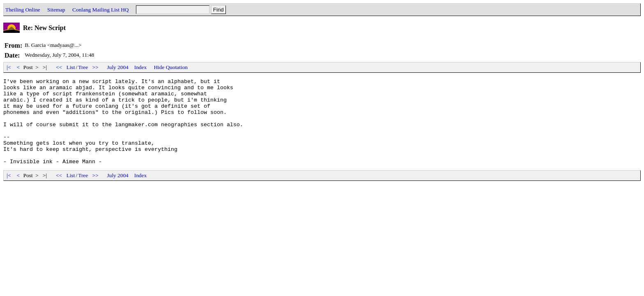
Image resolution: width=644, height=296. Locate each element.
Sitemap (56, 10)
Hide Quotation (171, 67)
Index (140, 67)
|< (9, 67)
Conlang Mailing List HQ (100, 10)
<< (59, 67)
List (71, 67)
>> (96, 67)
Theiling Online (23, 10)
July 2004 (118, 67)
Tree (83, 67)
